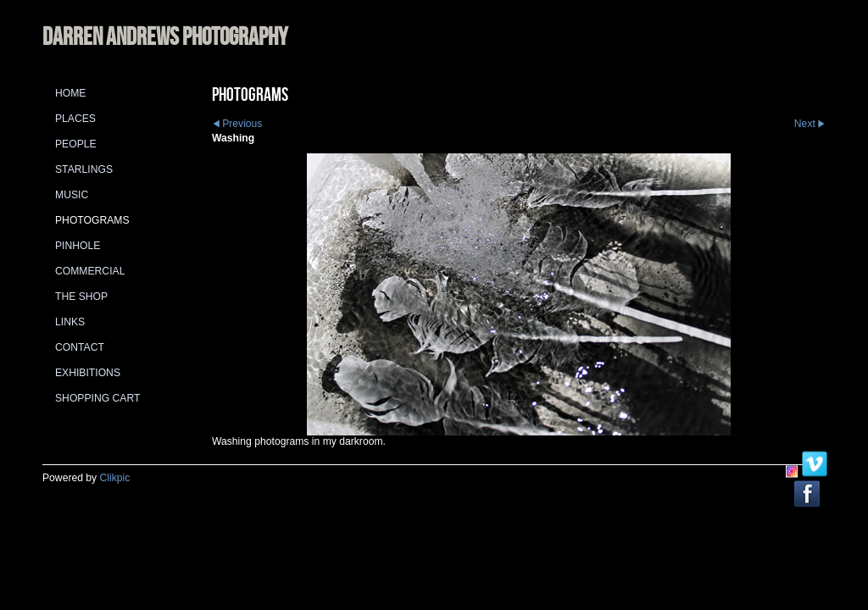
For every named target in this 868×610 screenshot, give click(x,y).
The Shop (81, 297)
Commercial (90, 271)
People (76, 144)
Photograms (92, 220)
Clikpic (115, 478)
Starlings (84, 169)
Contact (80, 347)
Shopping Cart (97, 398)
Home (70, 93)
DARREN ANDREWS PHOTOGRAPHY (165, 36)
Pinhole (78, 246)
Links (70, 322)
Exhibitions (88, 373)
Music (72, 195)
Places (75, 119)
